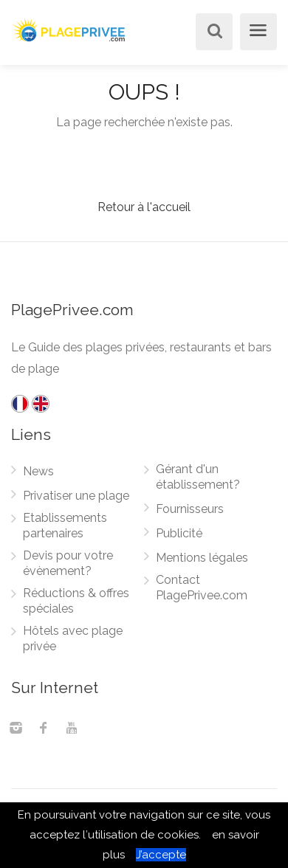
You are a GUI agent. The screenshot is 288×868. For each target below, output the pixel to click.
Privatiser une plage (76, 496)
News (38, 471)
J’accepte (161, 855)
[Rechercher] (212, 33)
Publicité (179, 533)
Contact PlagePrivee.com (202, 588)
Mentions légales (202, 558)
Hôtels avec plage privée (73, 638)
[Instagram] (16, 729)
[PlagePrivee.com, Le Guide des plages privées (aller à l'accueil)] (70, 28)
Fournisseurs (190, 509)
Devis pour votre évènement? (68, 563)
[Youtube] (72, 729)
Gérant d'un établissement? (198, 477)
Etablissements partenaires (65, 526)
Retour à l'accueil (144, 207)
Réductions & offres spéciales (76, 601)
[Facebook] (44, 729)
